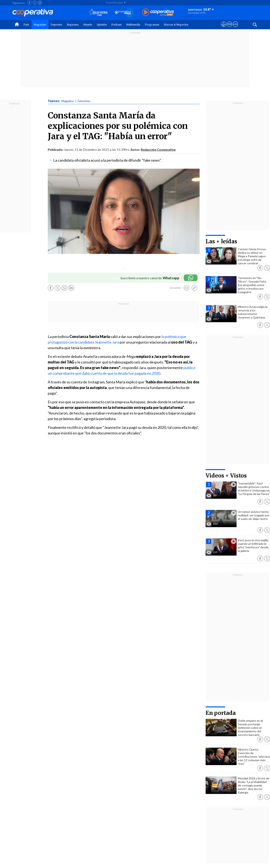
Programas (152, 25)
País (26, 25)
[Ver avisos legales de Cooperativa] (224, 28)
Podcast (116, 25)
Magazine (40, 25)
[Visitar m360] (229, 28)
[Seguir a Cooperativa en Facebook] (29, 3)
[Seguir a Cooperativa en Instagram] (40, 3)
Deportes (56, 25)
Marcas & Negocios (176, 25)
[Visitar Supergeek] (235, 28)
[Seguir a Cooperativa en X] (35, 3)
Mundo (88, 25)
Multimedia (133, 25)
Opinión (102, 25)
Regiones (73, 25)
